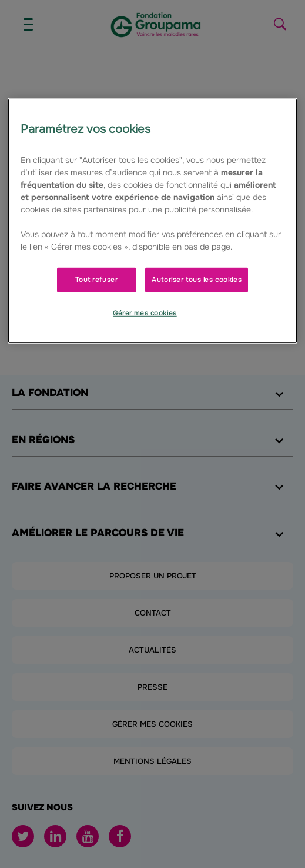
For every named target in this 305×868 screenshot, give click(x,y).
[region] (152, 221)
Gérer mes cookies (145, 313)
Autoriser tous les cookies (197, 280)
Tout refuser (96, 280)
